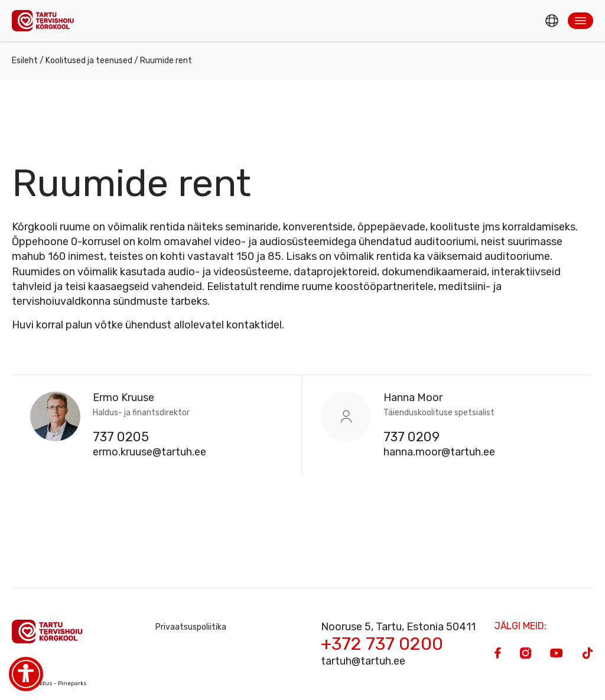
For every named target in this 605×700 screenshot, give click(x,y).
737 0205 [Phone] (121, 437)
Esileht (25, 61)
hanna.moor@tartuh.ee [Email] (439, 452)
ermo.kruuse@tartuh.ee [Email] (149, 452)
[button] (580, 21)
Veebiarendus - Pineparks (49, 683)
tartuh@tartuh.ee (363, 661)
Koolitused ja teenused (89, 61)
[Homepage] (46, 20)
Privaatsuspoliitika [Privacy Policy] (191, 627)
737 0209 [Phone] (412, 437)
